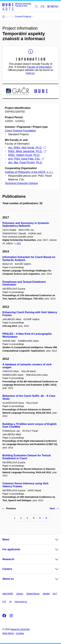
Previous (9, 508)
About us (8, 579)
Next (54, 508)
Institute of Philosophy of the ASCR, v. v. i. (29, 172)
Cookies (20, 633)
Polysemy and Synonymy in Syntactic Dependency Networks (26, 225)
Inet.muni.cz (21, 602)
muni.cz (30, 73)
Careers (7, 569)
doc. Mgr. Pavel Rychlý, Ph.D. (25, 162)
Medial (46, 594)
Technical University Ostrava (21, 183)
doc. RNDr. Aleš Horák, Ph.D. (27, 148)
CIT (4, 602)
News (6, 539)
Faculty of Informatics (39, 67)
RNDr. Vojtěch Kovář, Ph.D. (24, 155)
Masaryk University (20, 629)
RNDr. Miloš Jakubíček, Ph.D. (27, 151)
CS (43, 7)
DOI (19, 243)
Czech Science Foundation (20, 131)
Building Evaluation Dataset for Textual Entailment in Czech (27, 457)
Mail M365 (8, 594)
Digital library (33, 594)
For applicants (11, 549)
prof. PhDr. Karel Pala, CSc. (26, 159)
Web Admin (8, 633)
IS (10, 602)
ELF (55, 594)
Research (8, 559)
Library (20, 594)
